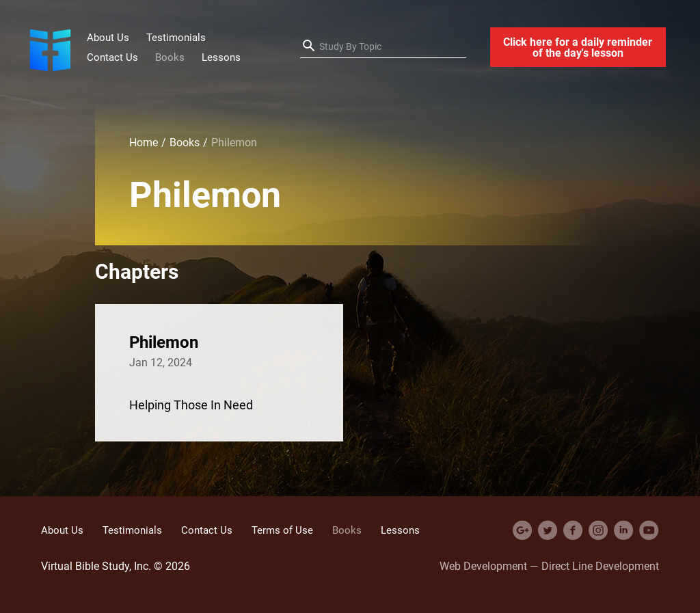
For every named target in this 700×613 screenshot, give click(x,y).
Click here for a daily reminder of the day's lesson (578, 47)
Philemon (164, 342)
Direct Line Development (600, 566)
